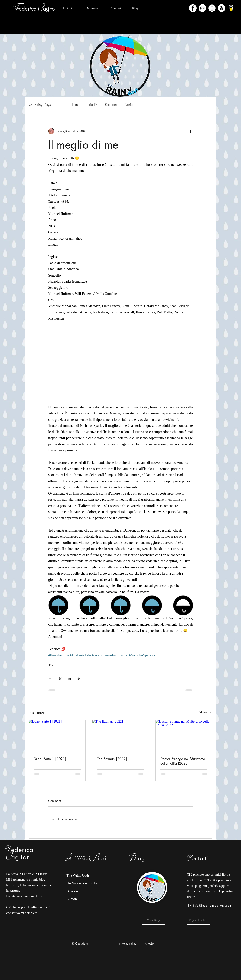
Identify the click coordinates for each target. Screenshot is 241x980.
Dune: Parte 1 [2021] (50, 759)
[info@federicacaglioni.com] (211, 905)
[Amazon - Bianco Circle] (222, 8)
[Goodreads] (212, 8)
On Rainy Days (40, 104)
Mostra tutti (206, 712)
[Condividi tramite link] (79, 678)
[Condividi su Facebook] (50, 678)
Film (75, 104)
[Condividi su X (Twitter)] (60, 678)
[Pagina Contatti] (198, 920)
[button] (69, 8)
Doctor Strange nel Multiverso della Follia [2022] (183, 761)
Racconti (111, 104)
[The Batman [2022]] (121, 736)
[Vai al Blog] (154, 920)
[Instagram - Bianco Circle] (202, 8)
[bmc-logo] (231, 8)
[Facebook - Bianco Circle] (193, 8)
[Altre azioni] (190, 131)
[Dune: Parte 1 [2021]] (57, 736)
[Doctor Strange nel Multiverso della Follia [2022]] (184, 736)
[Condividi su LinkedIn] (69, 678)
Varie (129, 104)
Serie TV (91, 104)
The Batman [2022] (112, 759)
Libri (61, 104)
